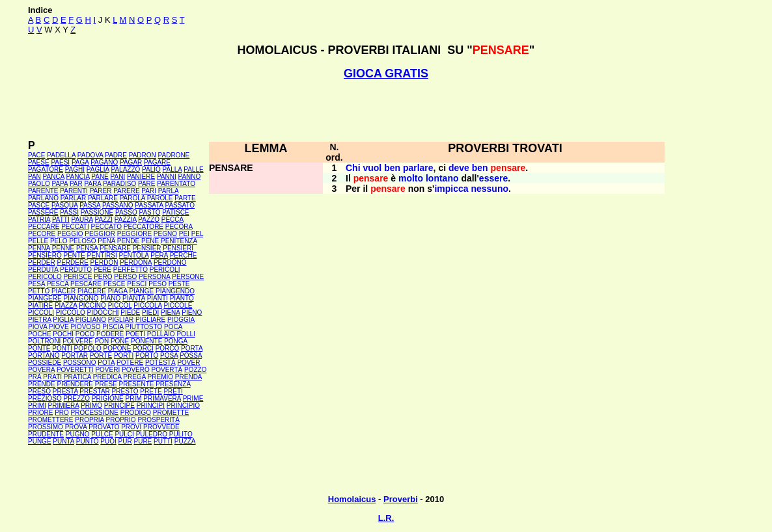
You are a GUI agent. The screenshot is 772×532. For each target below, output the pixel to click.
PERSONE (188, 277)
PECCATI (75, 227)
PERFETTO (131, 270)
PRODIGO (136, 413)
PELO (59, 241)
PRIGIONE (108, 398)
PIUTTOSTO (144, 327)
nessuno (489, 189)
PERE (103, 270)
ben (392, 168)
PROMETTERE (50, 420)
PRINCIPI (151, 406)
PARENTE (43, 191)
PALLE (193, 169)
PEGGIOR (100, 234)
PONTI (62, 348)
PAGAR (131, 162)
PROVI (131, 427)
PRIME (193, 398)
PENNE (63, 248)
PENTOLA (134, 255)
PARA (93, 184)
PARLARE (103, 198)
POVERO (136, 370)
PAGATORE (46, 169)
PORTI (124, 355)
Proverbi (401, 499)
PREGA (134, 377)
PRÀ (35, 377)
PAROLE (160, 198)
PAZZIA (126, 219)
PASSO (126, 212)
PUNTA (63, 441)
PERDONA (136, 262)
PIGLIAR (121, 320)
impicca (451, 189)
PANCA (54, 177)
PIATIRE (40, 305)
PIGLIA (63, 320)
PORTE (101, 355)
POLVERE (78, 341)
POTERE (130, 363)
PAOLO (39, 184)
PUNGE (40, 441)
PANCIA (78, 177)
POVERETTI (75, 370)
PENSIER (147, 248)
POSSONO (80, 363)
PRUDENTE (46, 434)
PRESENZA (173, 384)
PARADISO (119, 184)
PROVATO (104, 427)
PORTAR (75, 355)
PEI (184, 234)
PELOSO (82, 241)
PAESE (39, 162)
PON (102, 341)
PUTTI (163, 441)
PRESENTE (137, 384)
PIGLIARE (150, 320)
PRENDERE (75, 384)
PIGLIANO (91, 320)
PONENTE (146, 341)
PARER (101, 191)
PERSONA (154, 277)
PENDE (128, 241)
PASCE (39, 205)
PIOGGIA (181, 320)
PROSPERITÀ (158, 420)
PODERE (110, 334)
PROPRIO (120, 420)
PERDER (42, 262)
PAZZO (149, 219)
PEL (198, 234)
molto (411, 178)
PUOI (108, 441)
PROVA (76, 427)
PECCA (172, 219)
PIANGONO (81, 298)
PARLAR (73, 198)
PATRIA (39, 219)
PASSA (90, 205)
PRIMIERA (64, 406)
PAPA (60, 184)
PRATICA (77, 377)
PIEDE (130, 313)
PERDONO (170, 262)
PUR (125, 441)
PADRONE (174, 155)
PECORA (179, 227)
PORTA (192, 348)
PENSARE (115, 248)
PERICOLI (165, 270)
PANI (118, 177)
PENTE (74, 255)
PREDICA (107, 377)
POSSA (191, 355)
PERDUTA (43, 270)
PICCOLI (41, 313)
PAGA (80, 162)
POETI (135, 334)
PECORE (42, 234)
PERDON (104, 262)
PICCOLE (178, 305)
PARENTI (74, 191)
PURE (143, 441)
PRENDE (42, 384)
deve (459, 168)
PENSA (87, 248)
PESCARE (86, 284)
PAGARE (157, 162)
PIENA (170, 313)
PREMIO (160, 377)
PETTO (39, 291)
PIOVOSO (85, 327)
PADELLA (61, 155)
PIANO (110, 298)
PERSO (125, 277)
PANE (100, 177)
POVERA (41, 370)
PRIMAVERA (162, 398)
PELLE (38, 241)
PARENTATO (176, 184)
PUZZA (185, 441)
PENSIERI (178, 248)
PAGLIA (98, 169)
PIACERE (92, 291)
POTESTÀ (160, 363)
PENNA (39, 248)
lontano (442, 178)
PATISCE (175, 212)
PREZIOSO (45, 398)
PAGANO (104, 162)
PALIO (151, 169)
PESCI (137, 284)
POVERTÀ (167, 370)
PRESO (39, 391)
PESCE (115, 284)
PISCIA (113, 327)
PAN (34, 177)
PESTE (179, 284)
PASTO (149, 212)
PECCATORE (144, 227)
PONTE (39, 348)
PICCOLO (71, 313)
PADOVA (90, 155)
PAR (76, 184)
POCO (85, 334)
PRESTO (125, 391)
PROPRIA (89, 420)
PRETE (151, 391)
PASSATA (149, 205)
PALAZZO (125, 169)
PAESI (60, 162)
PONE (120, 341)
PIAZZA (66, 305)
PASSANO (118, 205)
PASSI (69, 212)
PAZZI (103, 219)
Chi (353, 168)
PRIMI (37, 406)
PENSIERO (45, 255)
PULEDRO (152, 434)
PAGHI (75, 169)
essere (493, 178)
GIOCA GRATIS (386, 73)
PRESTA (65, 391)
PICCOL (120, 305)
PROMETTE (171, 413)
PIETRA (40, 320)
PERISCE (77, 277)
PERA (159, 255)
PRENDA (188, 377)
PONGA (176, 341)
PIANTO (182, 298)
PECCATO (106, 227)
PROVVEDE (161, 427)
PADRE (116, 155)
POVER (188, 363)
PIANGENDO (175, 291)
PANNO (190, 177)
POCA (173, 327)
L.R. (386, 518)
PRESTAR (95, 391)
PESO (158, 284)
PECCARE (44, 227)
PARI (149, 191)
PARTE (185, 198)
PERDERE (72, 262)
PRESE (106, 384)
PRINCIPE (119, 406)
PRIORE (40, 413)
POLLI (186, 334)
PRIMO (91, 406)
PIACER (63, 291)
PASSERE (43, 212)
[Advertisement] (386, 110)
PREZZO (76, 398)
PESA (36, 284)
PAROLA (132, 198)
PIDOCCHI (103, 313)
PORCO (168, 348)
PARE (147, 184)
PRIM (134, 398)
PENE (150, 241)
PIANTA (134, 298)
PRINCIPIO (183, 406)
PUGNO (78, 434)
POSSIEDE (45, 363)
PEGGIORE (134, 234)
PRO (62, 413)
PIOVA (37, 327)
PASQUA (64, 205)
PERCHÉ (184, 255)
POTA (106, 363)
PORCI (143, 348)
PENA (106, 241)
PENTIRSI (102, 255)
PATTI (61, 219)
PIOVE (59, 327)
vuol (372, 168)
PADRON (143, 155)
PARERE (126, 191)
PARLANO (43, 198)
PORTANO (44, 355)
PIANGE (141, 291)
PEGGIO (70, 234)
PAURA (82, 219)
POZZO (195, 370)
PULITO (181, 434)
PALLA (172, 169)
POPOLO (88, 348)
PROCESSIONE (95, 413)
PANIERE (141, 177)
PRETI (173, 391)
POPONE (117, 348)
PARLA (169, 191)
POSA (169, 355)
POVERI (107, 370)
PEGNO (165, 234)
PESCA (58, 284)
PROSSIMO (46, 427)
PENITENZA (179, 241)
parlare (418, 168)
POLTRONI (44, 341)
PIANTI (158, 298)
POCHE (40, 334)
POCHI (63, 334)
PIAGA (118, 291)
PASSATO (180, 205)
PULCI (124, 434)
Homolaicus (352, 499)
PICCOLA (147, 305)
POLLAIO (161, 334)
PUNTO (88, 441)
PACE (37, 155)
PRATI (52, 377)
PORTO (147, 355)
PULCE (102, 434)
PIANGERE (45, 298)
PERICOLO (45, 277)
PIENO (192, 313)
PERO (103, 277)
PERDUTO (76, 270)
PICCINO (92, 305)
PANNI (167, 177)
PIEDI (150, 313)
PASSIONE (97, 212)
